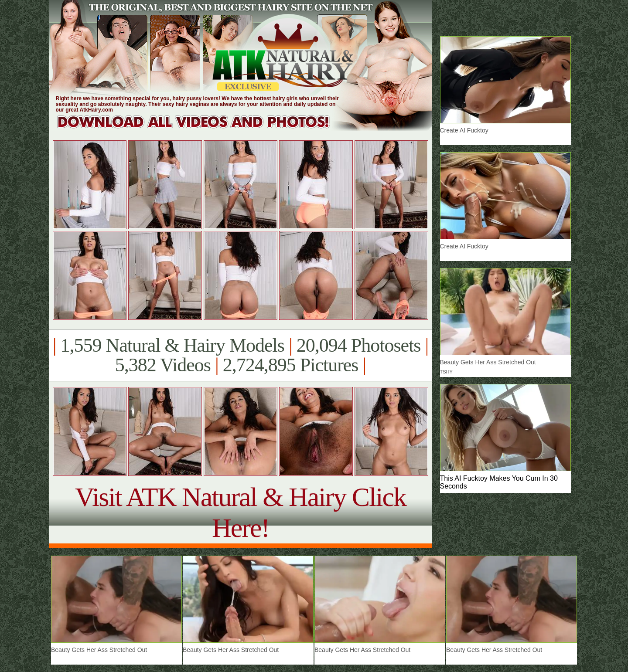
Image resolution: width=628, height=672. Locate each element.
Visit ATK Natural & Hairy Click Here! (241, 512)
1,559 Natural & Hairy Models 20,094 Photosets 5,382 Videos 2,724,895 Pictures (241, 355)
